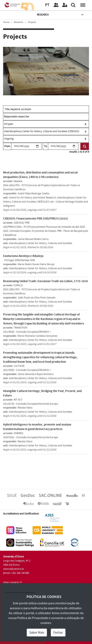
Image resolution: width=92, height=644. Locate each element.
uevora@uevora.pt (13, 569)
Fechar (58, 633)
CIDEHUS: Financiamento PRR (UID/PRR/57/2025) (35, 219)
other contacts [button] (13, 582)
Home (6, 22)
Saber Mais (37, 633)
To (45, 146)
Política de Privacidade (33, 618)
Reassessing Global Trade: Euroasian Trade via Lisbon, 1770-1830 (45, 281)
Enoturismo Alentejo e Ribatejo (23, 256)
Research (61, 15)
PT (47, 5)
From (7, 146)
